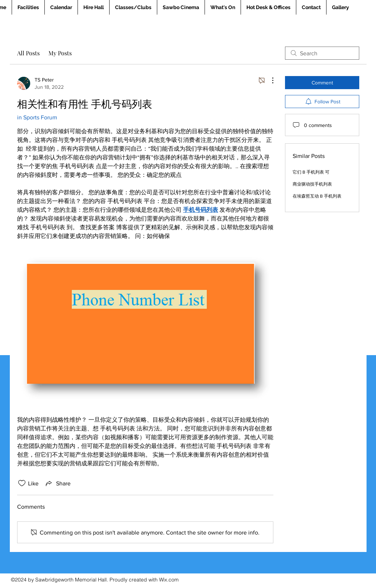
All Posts (28, 53)
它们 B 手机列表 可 (311, 172)
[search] (322, 53)
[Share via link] (58, 483)
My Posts (60, 53)
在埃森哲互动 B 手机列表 (317, 196)
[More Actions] (269, 80)
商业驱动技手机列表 (312, 184)
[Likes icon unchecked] (22, 483)
